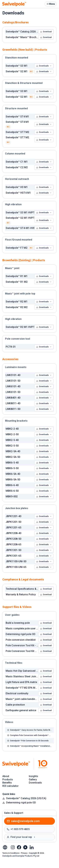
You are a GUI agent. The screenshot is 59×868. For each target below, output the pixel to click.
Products (8, 779)
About (6, 776)
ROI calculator (10, 786)
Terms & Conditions (11, 853)
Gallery (33, 779)
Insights (33, 776)
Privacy (24, 853)
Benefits (7, 783)
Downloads (44, 66)
